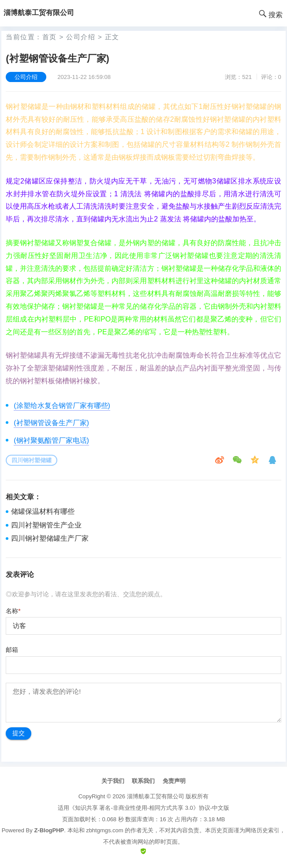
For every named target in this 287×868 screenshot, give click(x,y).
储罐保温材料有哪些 (43, 511)
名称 (13, 611)
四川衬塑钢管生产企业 (46, 525)
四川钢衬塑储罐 (32, 460)
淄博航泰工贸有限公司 (156, 796)
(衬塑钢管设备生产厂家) (51, 423)
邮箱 (12, 650)
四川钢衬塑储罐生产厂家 (50, 538)
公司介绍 (81, 37)
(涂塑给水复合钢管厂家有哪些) (62, 406)
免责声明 (174, 781)
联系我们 (143, 781)
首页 (50, 37)
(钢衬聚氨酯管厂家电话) (51, 440)
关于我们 (113, 781)
